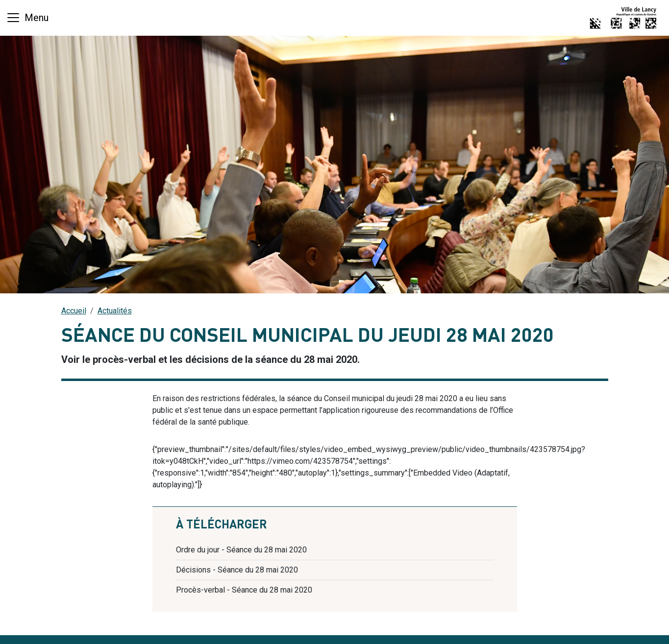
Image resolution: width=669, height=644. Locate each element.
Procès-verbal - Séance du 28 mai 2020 (244, 590)
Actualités (115, 311)
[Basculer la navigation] (27, 18)
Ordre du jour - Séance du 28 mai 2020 (241, 550)
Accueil (74, 311)
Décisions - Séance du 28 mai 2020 (237, 570)
